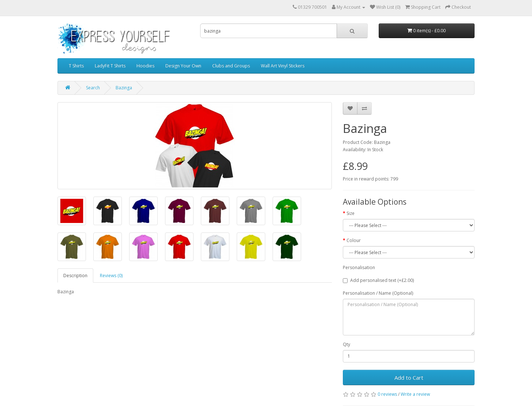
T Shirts (76, 66)
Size (351, 213)
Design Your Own (183, 66)
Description (75, 276)
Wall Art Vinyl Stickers (283, 66)
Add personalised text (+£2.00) (378, 280)
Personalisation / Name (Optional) (378, 293)
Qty (346, 344)
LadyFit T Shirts (110, 66)
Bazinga (124, 88)
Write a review (415, 394)
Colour (354, 240)
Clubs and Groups (231, 66)
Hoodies (145, 66)
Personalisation (359, 267)
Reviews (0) (111, 276)
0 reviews (387, 394)
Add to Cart (409, 377)
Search (93, 88)
